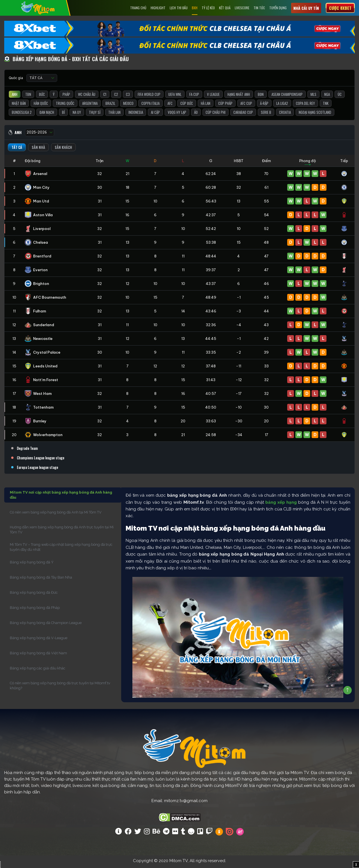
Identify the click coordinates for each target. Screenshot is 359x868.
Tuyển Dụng (278, 8)
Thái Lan (114, 114)
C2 (116, 96)
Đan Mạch (47, 114)
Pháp (66, 96)
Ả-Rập (264, 105)
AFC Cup (246, 105)
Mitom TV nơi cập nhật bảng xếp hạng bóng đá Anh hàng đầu (61, 497)
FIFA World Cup (149, 96)
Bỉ (63, 114)
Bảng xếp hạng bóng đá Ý (32, 564)
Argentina (90, 105)
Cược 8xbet (340, 8)
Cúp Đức (187, 105)
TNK (326, 105)
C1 (105, 96)
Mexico (128, 105)
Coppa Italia (150, 105)
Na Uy (77, 114)
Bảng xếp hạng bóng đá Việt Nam (38, 655)
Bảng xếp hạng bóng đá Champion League (46, 625)
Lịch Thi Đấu (179, 8)
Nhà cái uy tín (306, 8)
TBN (28, 96)
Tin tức (259, 8)
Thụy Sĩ (95, 114)
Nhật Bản (19, 105)
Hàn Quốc (41, 105)
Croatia (285, 114)
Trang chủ (138, 8)
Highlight (158, 8)
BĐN (261, 96)
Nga (327, 96)
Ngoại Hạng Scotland (315, 114)
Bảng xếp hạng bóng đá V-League (39, 640)
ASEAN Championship (287, 96)
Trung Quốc (65, 105)
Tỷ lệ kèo (208, 8)
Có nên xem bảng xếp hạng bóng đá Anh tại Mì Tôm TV (56, 514)
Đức (42, 96)
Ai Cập (155, 114)
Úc (340, 96)
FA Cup (194, 96)
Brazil (110, 105)
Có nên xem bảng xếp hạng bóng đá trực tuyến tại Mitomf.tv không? (60, 688)
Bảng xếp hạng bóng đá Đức (34, 595)
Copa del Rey (305, 105)
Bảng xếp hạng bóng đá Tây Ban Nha (41, 580)
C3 (128, 96)
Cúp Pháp (225, 105)
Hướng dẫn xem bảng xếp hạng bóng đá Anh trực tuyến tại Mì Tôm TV (62, 532)
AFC (170, 105)
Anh (15, 96)
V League (213, 96)
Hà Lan (206, 105)
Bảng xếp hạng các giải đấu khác (38, 670)
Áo (196, 114)
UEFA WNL (175, 96)
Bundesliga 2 (22, 114)
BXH (195, 8)
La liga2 (282, 105)
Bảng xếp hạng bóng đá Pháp (35, 610)
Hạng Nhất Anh (239, 96)
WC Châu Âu (87, 96)
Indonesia (136, 114)
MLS (313, 96)
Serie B (266, 114)
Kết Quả (225, 8)
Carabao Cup (243, 114)
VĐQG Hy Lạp (177, 114)
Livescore (242, 8)
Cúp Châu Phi (216, 114)
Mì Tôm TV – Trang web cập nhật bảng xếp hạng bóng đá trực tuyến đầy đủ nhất (61, 549)
